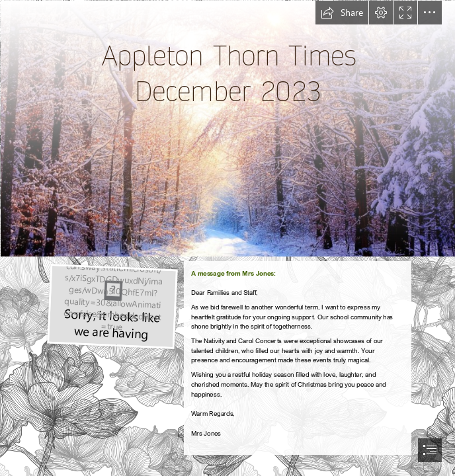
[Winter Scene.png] (227, 128)
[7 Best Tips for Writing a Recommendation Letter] (111, 305)
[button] (342, 13)
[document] (227, 238)
